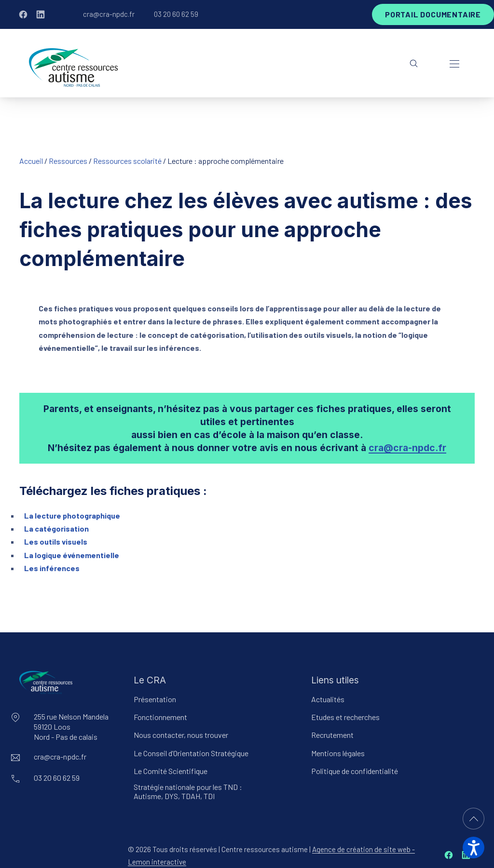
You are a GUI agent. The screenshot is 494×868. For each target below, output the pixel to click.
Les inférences (52, 568)
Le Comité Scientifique (171, 771)
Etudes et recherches (345, 717)
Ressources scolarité (127, 161)
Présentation (155, 699)
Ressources (68, 161)
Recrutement (332, 735)
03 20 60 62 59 (176, 14)
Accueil (31, 161)
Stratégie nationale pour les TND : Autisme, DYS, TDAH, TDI (188, 791)
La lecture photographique (72, 515)
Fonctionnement (160, 717)
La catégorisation (56, 528)
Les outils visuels (56, 541)
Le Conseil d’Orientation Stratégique (191, 753)
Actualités (328, 699)
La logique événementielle (72, 555)
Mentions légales (338, 753)
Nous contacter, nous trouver (181, 735)
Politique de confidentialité (355, 771)
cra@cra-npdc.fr (109, 14)
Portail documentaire (433, 14)
